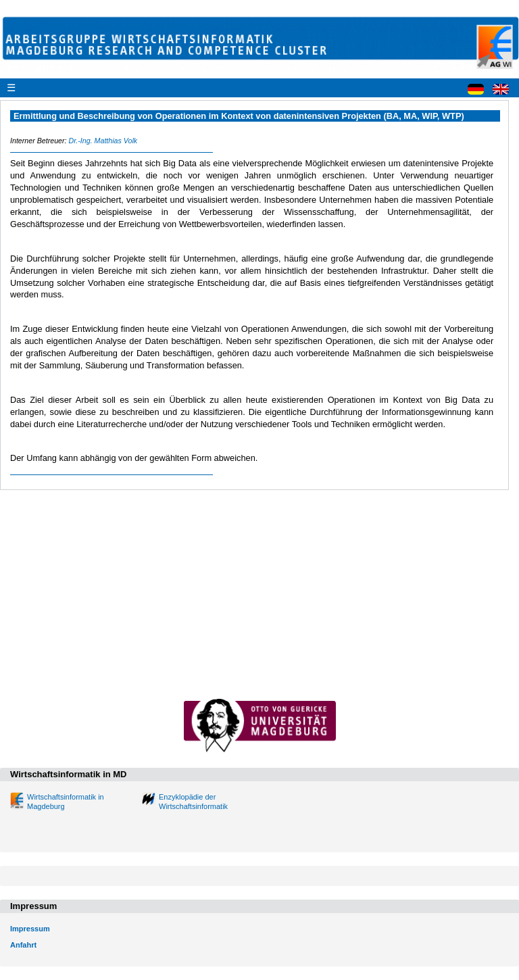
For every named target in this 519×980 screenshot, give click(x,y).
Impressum (30, 929)
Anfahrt (23, 945)
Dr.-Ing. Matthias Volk (103, 141)
